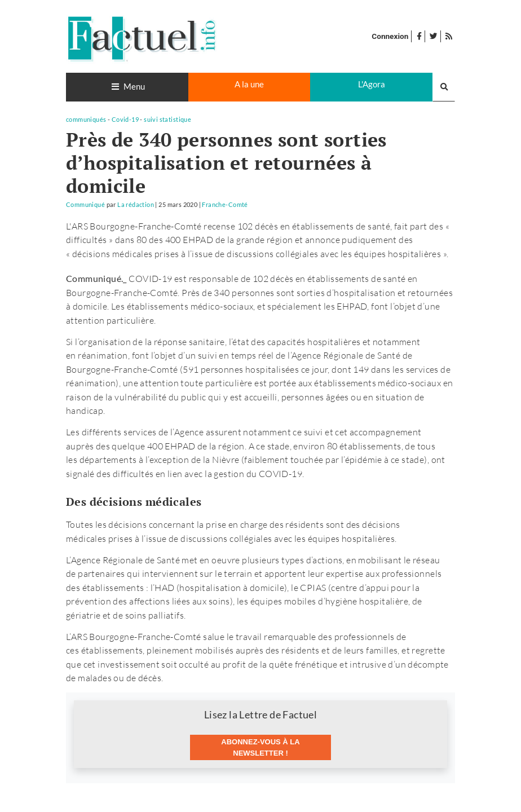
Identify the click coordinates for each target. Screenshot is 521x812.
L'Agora (372, 84)
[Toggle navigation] (127, 87)
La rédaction (136, 204)
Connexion (390, 36)
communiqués (86, 119)
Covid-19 (125, 119)
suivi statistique (167, 119)
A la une (249, 84)
